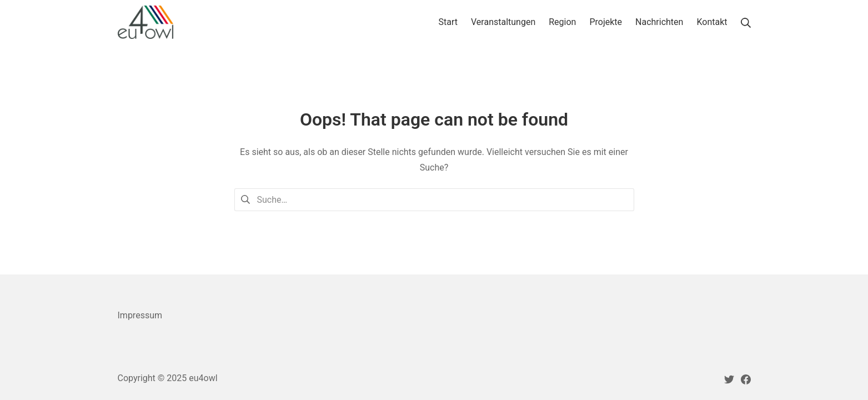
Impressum (140, 315)
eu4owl (203, 378)
